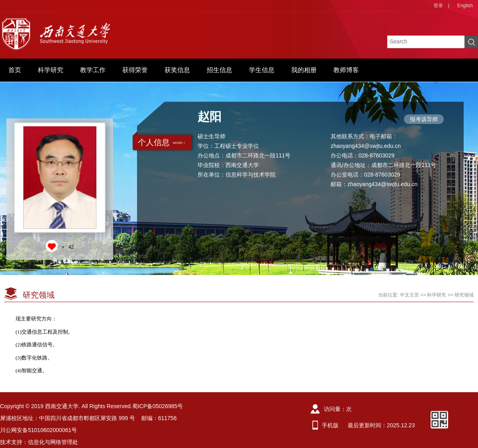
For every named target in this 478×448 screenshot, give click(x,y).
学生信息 (262, 70)
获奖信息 (177, 70)
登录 (438, 6)
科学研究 (51, 70)
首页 (15, 70)
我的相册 (304, 70)
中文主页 (409, 295)
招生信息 (219, 70)
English (465, 6)
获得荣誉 (135, 70)
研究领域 (464, 295)
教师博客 (346, 70)
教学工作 (93, 70)
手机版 (330, 425)
